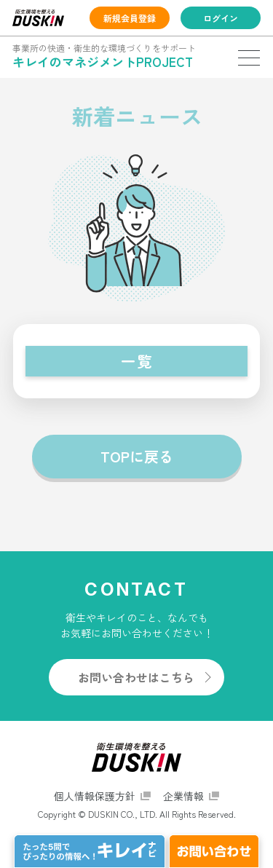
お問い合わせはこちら (136, 677)
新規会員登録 (130, 18)
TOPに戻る (137, 456)
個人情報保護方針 (95, 796)
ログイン (221, 18)
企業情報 (183, 796)
